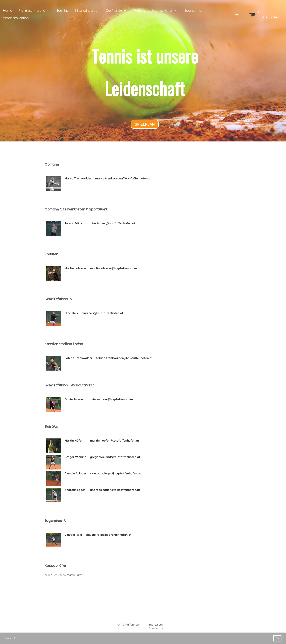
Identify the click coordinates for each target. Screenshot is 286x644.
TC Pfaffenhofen (268, 15)
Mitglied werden (87, 10)
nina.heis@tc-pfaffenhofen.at (102, 313)
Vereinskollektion (16, 18)
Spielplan (145, 124)
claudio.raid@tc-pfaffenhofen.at (109, 535)
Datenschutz (156, 628)
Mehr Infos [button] (11, 638)
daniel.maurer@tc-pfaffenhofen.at (112, 399)
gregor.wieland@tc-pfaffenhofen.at (115, 457)
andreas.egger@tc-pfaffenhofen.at (115, 490)
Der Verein (116, 10)
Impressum (156, 625)
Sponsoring (193, 10)
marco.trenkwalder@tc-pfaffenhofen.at (123, 178)
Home (7, 10)
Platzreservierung (34, 10)
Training (139, 10)
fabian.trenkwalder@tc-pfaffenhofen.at (124, 358)
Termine (63, 10)
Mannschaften (165, 10)
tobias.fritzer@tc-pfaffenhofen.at (111, 223)
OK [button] (277, 638)
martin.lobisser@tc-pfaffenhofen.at (115, 268)
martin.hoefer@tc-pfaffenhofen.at (115, 440)
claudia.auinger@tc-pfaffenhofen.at (116, 473)
